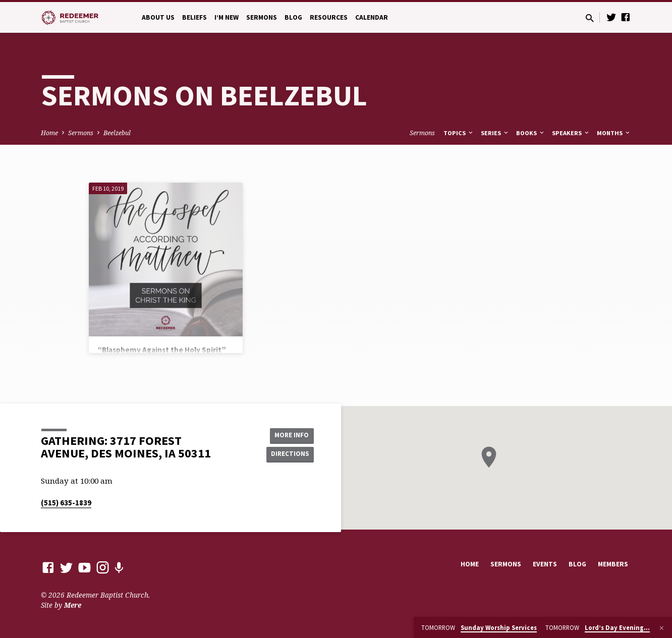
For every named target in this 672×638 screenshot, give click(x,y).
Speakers (571, 133)
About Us (158, 17)
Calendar (372, 17)
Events (545, 564)
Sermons (262, 17)
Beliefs (194, 17)
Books (531, 133)
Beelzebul (117, 133)
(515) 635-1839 (66, 503)
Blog (293, 17)
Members (613, 564)
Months (614, 133)
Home (49, 133)
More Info (288, 435)
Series (495, 133)
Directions (289, 454)
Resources (329, 17)
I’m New (227, 17)
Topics (459, 133)
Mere (73, 605)
